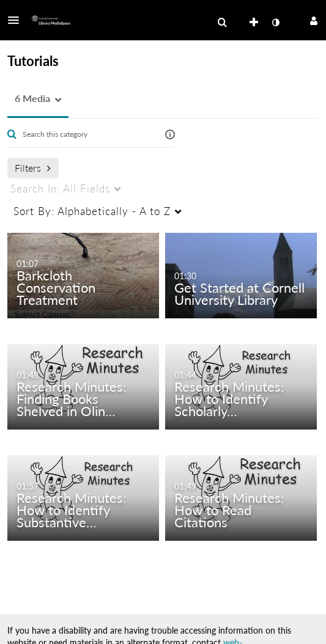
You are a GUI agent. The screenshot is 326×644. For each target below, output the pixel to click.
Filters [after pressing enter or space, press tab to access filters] (33, 168)
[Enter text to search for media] (87, 134)
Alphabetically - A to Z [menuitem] (92, 211)
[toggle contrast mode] (275, 23)
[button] (17, 20)
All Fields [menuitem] (60, 188)
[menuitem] (222, 23)
